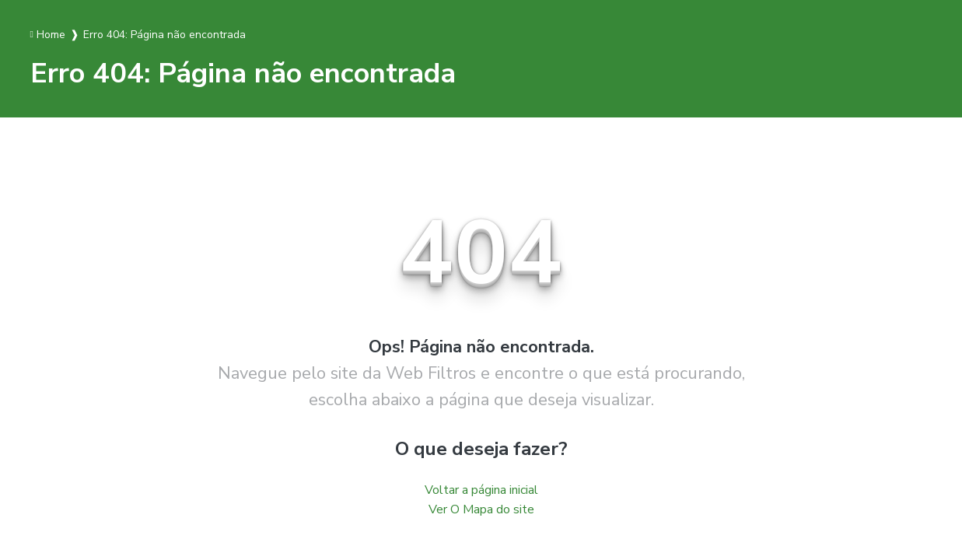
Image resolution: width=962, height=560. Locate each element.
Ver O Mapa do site (481, 509)
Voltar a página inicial (481, 490)
